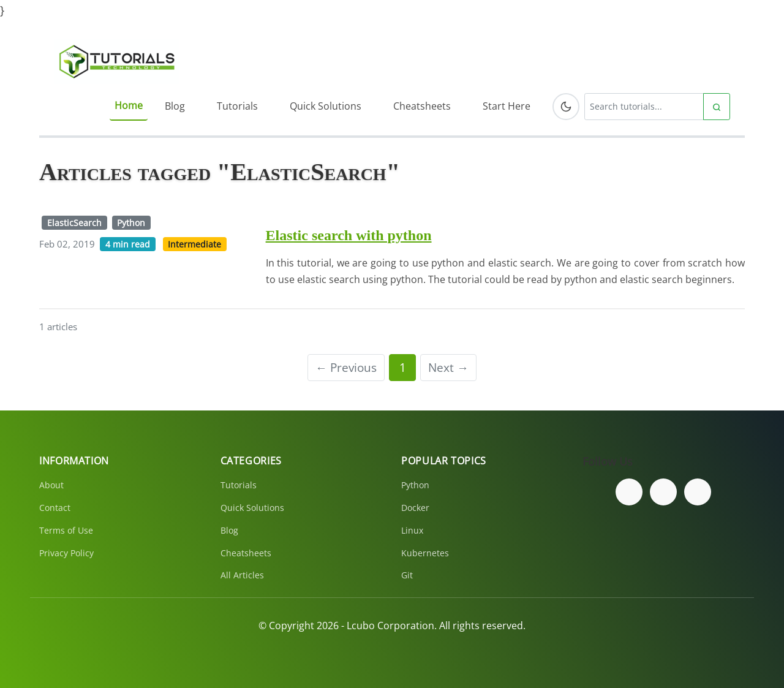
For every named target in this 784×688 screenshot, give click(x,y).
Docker (415, 508)
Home (129, 105)
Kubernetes (425, 553)
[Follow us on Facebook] (629, 492)
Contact (55, 508)
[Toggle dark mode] (566, 107)
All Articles (242, 575)
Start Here (507, 106)
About (51, 485)
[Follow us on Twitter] (663, 492)
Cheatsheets (422, 106)
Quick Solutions (326, 106)
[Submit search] (717, 107)
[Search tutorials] (644, 107)
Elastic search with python (349, 235)
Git (407, 575)
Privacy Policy (66, 553)
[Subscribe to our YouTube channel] (698, 492)
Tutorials (237, 106)
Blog (175, 106)
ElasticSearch (74, 223)
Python (131, 223)
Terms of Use (66, 530)
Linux (412, 530)
